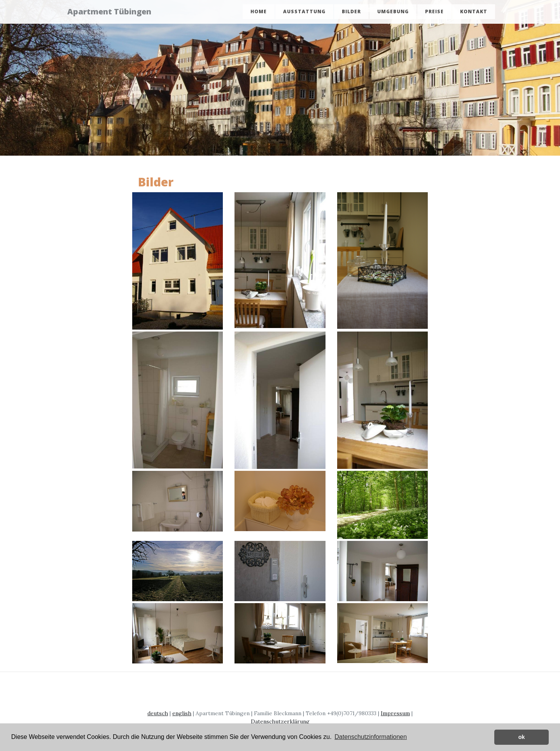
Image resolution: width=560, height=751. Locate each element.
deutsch (158, 713)
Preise (434, 13)
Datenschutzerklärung (280, 721)
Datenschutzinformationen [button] (371, 737)
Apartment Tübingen (114, 13)
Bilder (351, 13)
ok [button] (522, 737)
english (182, 713)
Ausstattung (304, 13)
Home (259, 13)
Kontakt (474, 13)
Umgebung (393, 13)
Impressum (395, 713)
